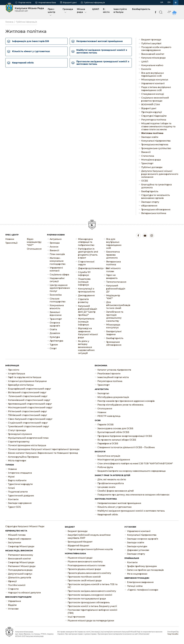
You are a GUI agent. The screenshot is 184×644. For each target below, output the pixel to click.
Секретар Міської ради (21, 546)
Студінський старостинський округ (28, 423)
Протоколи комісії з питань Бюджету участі (92, 606)
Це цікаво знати (106, 487)
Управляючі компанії (153, 83)
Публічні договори (152, 167)
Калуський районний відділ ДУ (116, 289)
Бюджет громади (151, 40)
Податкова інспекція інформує (84, 282)
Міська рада (82, 11)
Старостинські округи (86, 263)
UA (162, 2)
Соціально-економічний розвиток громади (155, 99)
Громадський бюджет (80, 542)
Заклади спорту (150, 202)
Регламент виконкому (21, 555)
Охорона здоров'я (55, 324)
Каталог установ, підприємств (114, 370)
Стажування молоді (153, 94)
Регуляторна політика (154, 120)
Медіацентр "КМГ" (113, 297)
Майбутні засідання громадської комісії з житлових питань (131, 511)
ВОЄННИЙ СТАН (151, 105)
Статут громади (17, 430)
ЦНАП (96, 9)
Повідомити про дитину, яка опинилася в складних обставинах (133, 495)
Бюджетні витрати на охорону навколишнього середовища (131, 471)
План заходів (57, 254)
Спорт (53, 348)
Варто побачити (17, 480)
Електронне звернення (140, 582)
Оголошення (34, 249)
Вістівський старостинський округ (27, 392)
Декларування (86, 295)
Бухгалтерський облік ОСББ (113, 432)
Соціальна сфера (59, 275)
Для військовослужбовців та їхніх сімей (116, 305)
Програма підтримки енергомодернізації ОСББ (125, 436)
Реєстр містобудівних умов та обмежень (120, 405)
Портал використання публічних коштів (90, 549)
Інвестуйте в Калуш (120, 11)
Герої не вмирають (112, 277)
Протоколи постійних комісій (84, 577)
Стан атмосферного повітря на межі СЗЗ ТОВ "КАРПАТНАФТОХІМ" (135, 464)
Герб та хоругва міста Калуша (25, 377)
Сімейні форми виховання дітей (116, 491)
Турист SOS (14, 507)
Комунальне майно (152, 65)
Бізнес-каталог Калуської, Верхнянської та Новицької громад (43, 453)
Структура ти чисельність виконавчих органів (156, 197)
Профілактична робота (111, 483)
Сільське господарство (58, 300)
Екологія (146, 69)
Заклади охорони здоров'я (143, 539)
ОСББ (145, 181)
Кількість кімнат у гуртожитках (115, 507)
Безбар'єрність (141, 9)
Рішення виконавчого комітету (85, 562)
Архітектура (56, 341)
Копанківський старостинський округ (29, 400)
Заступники (15, 543)
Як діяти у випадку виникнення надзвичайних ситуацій (86, 347)
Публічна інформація (94, 3)
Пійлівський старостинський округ (28, 415)
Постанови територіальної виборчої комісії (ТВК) (92, 611)
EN (169, 2)
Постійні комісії (17, 585)
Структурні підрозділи (154, 116)
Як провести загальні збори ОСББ (117, 440)
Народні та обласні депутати (24, 593)
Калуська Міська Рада (29, 9)
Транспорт (147, 163)
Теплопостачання (116, 282)
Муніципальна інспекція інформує (86, 322)
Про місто (14, 370)
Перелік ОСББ (105, 425)
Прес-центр (52, 12)
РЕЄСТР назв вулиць (109, 416)
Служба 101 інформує (84, 274)
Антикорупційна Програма (23, 457)
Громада (68, 11)
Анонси (54, 247)
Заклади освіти (150, 137)
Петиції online (135, 586)
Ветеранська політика (154, 213)
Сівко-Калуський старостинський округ (30, 419)
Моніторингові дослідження (114, 460)
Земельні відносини (56, 314)
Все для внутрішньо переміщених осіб (153, 74)
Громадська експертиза (155, 145)
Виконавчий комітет (153, 54)
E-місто (106, 11)
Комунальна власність (57, 307)
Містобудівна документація (113, 397)
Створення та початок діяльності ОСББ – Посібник (126, 447)
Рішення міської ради (80, 558)
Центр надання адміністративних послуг (60, 288)
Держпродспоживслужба (88, 268)
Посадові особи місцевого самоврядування (156, 49)
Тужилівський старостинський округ (29, 426)
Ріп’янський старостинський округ (27, 411)
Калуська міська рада (153, 58)
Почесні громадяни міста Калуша (27, 445)
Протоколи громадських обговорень (89, 602)
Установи (13, 609)
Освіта (53, 329)
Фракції (12, 581)
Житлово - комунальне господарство (58, 261)
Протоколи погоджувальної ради (87, 599)
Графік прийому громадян (142, 566)
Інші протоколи (76, 617)
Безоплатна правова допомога (113, 255)
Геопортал (103, 393)
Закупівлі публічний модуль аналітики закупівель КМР (89, 536)
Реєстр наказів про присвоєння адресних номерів (126, 401)
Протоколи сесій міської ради (85, 581)
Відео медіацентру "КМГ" (34, 242)
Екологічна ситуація (109, 456)
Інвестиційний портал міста (113, 377)
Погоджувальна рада (20, 570)
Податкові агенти (18, 492)
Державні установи (138, 550)
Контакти (13, 499)
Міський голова (17, 535)
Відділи (12, 605)
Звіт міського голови (113, 270)
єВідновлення (149, 206)
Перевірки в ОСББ (108, 444)
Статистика (148, 156)
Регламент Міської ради (22, 566)
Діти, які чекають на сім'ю (112, 480)
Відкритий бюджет (78, 546)
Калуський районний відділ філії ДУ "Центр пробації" (88, 310)
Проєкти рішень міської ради (84, 569)
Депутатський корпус (20, 574)
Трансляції (11, 243)
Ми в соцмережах (137, 574)
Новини (10, 239)
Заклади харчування (20, 503)
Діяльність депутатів (20, 578)
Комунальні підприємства (156, 141)
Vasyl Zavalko (173, 634)
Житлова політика (152, 133)
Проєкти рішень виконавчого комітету (89, 573)
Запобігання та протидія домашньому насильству (115, 316)
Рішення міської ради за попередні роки (91, 621)
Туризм (54, 345)
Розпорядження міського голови (86, 565)
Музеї (11, 477)
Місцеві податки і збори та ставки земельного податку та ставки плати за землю (158, 126)
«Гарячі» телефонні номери (143, 590)
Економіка (56, 295)
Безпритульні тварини (114, 333)
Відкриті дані (70, 3)
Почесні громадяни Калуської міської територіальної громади (44, 449)
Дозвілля (55, 333)
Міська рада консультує (155, 80)
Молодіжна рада (151, 160)
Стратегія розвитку (83, 301)
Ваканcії (146, 152)
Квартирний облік (108, 515)
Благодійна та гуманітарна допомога (156, 186)
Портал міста (25, 3)
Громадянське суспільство (156, 148)
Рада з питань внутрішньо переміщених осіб (156, 89)
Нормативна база (47, 3)
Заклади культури (137, 546)
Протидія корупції (152, 112)
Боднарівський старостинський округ (29, 389)
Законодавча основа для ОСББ (115, 428)
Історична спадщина (20, 473)
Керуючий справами (20, 539)
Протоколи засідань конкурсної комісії (90, 595)
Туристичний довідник (21, 496)
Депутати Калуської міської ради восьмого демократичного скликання (160, 174)
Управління (14, 601)
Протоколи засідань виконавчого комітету (92, 591)
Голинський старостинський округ (28, 396)
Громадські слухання (20, 434)
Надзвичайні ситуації (57, 280)
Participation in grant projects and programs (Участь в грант (88, 253)
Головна (9, 22)
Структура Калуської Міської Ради (25, 526)
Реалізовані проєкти (109, 374)
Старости (13, 589)
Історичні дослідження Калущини (27, 381)
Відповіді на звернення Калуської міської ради (88, 333)
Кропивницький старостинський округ (30, 404)
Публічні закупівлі (151, 44)
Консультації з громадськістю (86, 290)
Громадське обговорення (156, 210)
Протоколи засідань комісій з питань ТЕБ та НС (93, 586)
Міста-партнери (17, 461)
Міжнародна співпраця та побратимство (86, 242)
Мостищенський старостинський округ (30, 408)
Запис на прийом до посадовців (145, 570)
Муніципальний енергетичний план (28, 438)
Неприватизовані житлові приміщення (119, 503)
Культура (55, 337)
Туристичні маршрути (20, 484)
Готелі (11, 488)
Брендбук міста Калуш (21, 385)
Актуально (56, 239)
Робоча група (105, 467)
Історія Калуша (17, 374)
